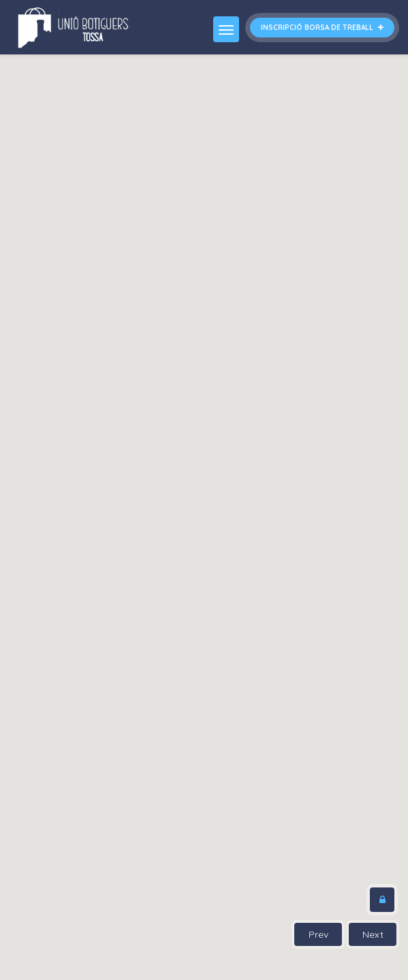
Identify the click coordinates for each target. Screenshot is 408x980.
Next (373, 934)
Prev (318, 934)
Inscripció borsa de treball (322, 28)
